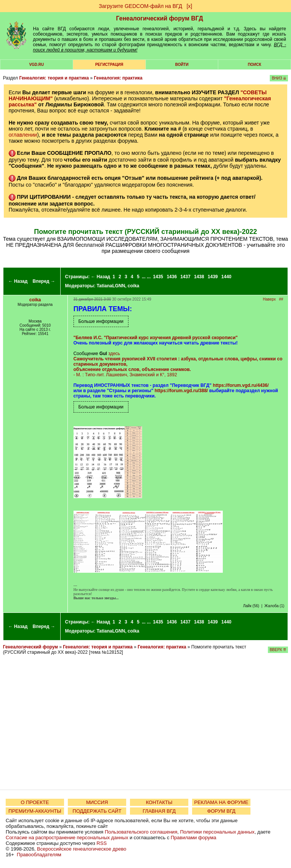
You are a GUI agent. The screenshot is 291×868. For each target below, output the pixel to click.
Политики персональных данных (217, 832)
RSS (102, 843)
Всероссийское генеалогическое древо (82, 849)
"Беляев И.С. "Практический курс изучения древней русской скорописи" (156, 338)
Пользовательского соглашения (141, 832)
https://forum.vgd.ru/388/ (181, 391)
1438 (199, 277)
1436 (172, 277)
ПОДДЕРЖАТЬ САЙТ (97, 811)
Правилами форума (194, 838)
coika (134, 286)
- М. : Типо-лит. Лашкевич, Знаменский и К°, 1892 (178, 367)
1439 (213, 277)
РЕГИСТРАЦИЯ (109, 65)
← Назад (18, 281)
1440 (226, 277)
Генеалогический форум (31, 647)
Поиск (254, 65)
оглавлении (23, 135)
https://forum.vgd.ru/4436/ (241, 385)
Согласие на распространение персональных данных (67, 838)
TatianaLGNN (111, 286)
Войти (182, 65)
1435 (158, 277)
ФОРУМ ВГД (221, 811)
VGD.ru (37, 65)
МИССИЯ (97, 802)
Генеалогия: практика (118, 78)
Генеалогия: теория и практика (54, 78)
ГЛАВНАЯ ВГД (159, 811)
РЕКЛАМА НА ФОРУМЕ (221, 802)
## (281, 299)
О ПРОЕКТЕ (35, 802)
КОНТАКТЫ (159, 802)
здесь (114, 354)
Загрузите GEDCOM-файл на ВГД (141, 6)
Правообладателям (39, 855)
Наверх (269, 299)
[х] (189, 6)
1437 (185, 277)
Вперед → (44, 281)
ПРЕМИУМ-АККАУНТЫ (35, 811)
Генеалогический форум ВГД (160, 18)
